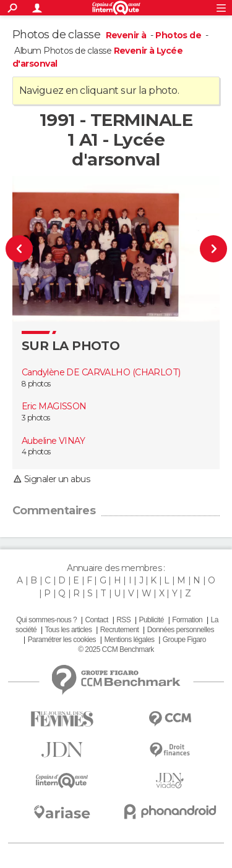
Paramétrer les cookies (62, 640)
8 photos (36, 384)
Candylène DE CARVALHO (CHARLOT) (101, 372)
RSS (123, 620)
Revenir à (127, 35)
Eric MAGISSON (54, 406)
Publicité (152, 620)
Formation (187, 620)
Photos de (179, 35)
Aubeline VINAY (53, 441)
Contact (96, 620)
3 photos (36, 418)
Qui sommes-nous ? (46, 620)
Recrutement (120, 630)
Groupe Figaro (184, 640)
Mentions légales (129, 640)
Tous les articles (69, 630)
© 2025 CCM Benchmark (116, 649)
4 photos (36, 452)
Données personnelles (181, 630)
